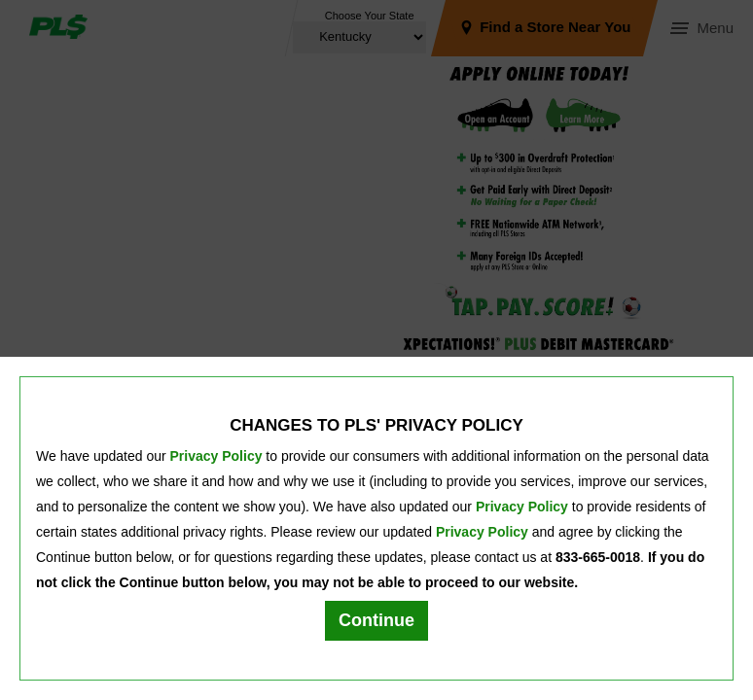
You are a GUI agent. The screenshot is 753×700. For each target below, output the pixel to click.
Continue (376, 620)
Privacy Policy (216, 456)
